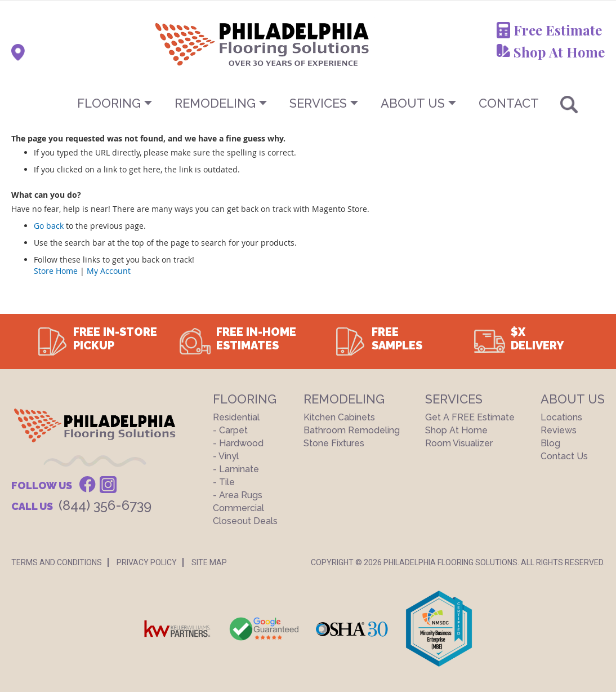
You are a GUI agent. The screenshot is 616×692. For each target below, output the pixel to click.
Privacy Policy (147, 562)
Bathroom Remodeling (352, 430)
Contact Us (564, 456)
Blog (550, 443)
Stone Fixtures (334, 443)
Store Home (56, 271)
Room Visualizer (459, 443)
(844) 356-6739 (105, 505)
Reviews (559, 430)
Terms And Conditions (57, 562)
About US (413, 103)
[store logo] (206, 44)
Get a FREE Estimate (470, 417)
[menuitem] (308, 103)
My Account (109, 271)
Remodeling (215, 103)
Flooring (109, 103)
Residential (236, 417)
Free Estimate (558, 30)
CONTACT (509, 103)
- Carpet (230, 430)
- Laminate (236, 469)
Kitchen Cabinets (339, 417)
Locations (561, 417)
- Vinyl (226, 456)
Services (318, 103)
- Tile (224, 482)
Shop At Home (559, 52)
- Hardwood (238, 443)
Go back (49, 226)
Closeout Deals (245, 521)
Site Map (209, 562)
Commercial (238, 508)
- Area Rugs (238, 495)
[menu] (308, 103)
